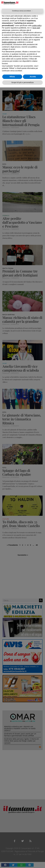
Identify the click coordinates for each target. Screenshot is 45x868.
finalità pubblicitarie (9, 42)
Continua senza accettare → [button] (22, 11)
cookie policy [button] (37, 25)
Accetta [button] (33, 77)
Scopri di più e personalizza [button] (22, 82)
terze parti (36, 28)
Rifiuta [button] (12, 77)
